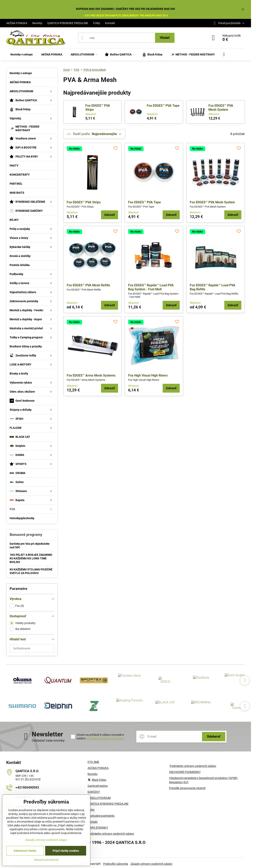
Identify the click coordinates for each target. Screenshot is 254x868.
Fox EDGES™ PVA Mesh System (221, 108)
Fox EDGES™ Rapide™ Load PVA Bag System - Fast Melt (151, 287)
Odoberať (214, 736)
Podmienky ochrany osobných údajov (193, 766)
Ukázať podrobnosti (46, 860)
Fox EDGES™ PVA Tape (163, 106)
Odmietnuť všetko (25, 851)
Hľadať (165, 38)
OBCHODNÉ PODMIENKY (185, 772)
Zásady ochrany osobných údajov (151, 864)
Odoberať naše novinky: (48, 741)
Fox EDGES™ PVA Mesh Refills (88, 285)
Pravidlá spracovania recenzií (187, 788)
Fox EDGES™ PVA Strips (98, 108)
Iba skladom (20, 629)
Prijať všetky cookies (66, 851)
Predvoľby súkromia (116, 864)
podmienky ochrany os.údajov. (106, 738)
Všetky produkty (23, 623)
